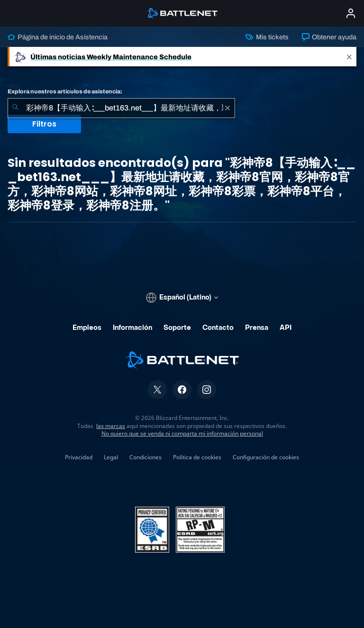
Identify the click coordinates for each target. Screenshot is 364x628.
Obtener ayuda (329, 37)
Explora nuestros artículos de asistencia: (65, 91)
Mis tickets (267, 37)
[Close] (349, 57)
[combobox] (121, 108)
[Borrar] (227, 108)
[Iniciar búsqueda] (15, 108)
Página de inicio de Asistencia (58, 37)
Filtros (44, 124)
